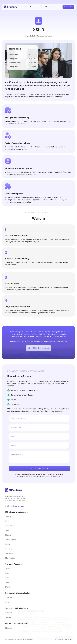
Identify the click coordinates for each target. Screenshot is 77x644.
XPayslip (8, 517)
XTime (7, 521)
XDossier (8, 535)
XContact (8, 598)
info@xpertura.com (17, 506)
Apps (32, 7)
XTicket (8, 602)
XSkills (7, 544)
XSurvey (8, 617)
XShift (7, 530)
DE (59, 7)
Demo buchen (68, 7)
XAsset (7, 573)
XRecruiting (9, 553)
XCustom (8, 628)
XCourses (8, 613)
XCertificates (10, 558)
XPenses (8, 582)
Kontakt (53, 7)
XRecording (9, 526)
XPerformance (10, 540)
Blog (47, 7)
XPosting (8, 587)
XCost (7, 578)
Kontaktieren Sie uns (39, 468)
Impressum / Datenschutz (53, 476)
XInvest (8, 569)
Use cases (39, 7)
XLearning (9, 549)
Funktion (24, 7)
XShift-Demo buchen (38, 348)
